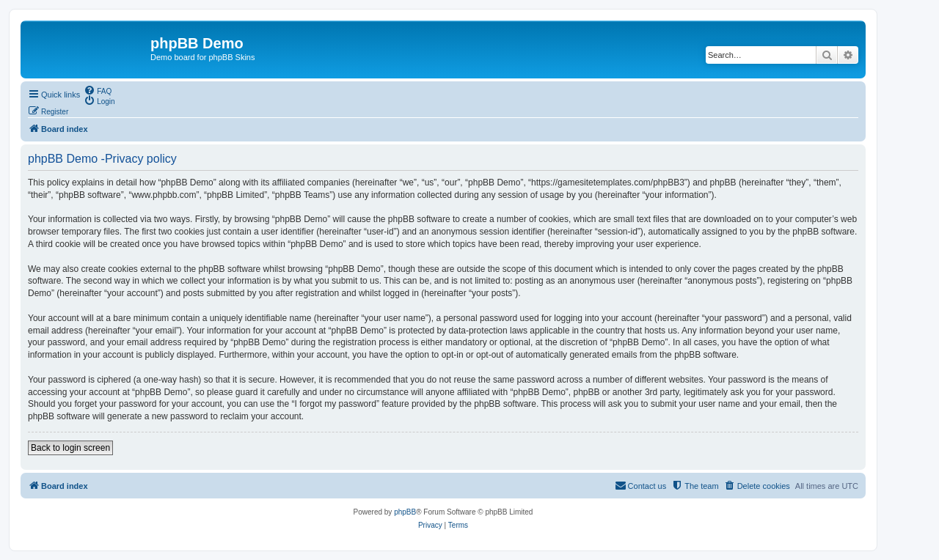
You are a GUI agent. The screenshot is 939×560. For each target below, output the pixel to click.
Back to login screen (70, 448)
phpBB (405, 512)
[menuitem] (98, 90)
